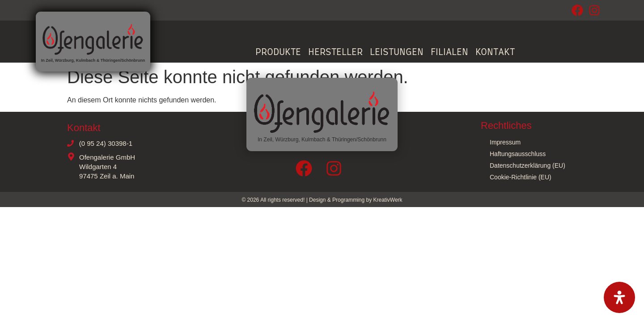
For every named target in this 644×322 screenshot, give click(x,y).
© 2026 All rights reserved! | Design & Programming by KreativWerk (322, 200)
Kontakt (495, 52)
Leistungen (397, 52)
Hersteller (335, 52)
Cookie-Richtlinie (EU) (521, 177)
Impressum (505, 142)
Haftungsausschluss (518, 154)
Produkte (278, 52)
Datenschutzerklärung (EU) (527, 165)
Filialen (449, 52)
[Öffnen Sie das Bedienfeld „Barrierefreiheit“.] (619, 297)
